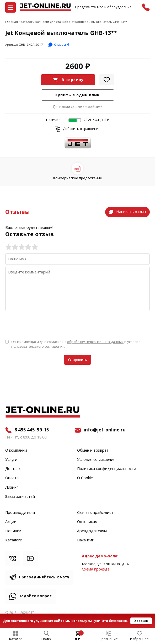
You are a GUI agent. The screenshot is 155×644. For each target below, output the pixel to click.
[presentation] (45, 325)
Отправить (77, 360)
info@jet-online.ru (105, 430)
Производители (20, 513)
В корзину (73, 80)
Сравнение (109, 639)
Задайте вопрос (35, 596)
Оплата (12, 478)
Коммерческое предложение (78, 178)
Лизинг (12, 488)
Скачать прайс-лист (95, 513)
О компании (16, 451)
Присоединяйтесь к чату (44, 577)
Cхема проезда (96, 569)
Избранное (139, 639)
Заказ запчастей (20, 497)
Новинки (13, 531)
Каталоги (14, 540)
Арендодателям (92, 531)
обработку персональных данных (95, 342)
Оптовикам (87, 522)
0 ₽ (77, 639)
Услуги (11, 460)
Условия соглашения (96, 460)
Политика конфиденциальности (107, 469)
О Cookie (85, 478)
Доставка (14, 469)
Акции (11, 522)
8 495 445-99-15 (32, 430)
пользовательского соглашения (38, 347)
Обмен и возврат (93, 451)
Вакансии (86, 540)
